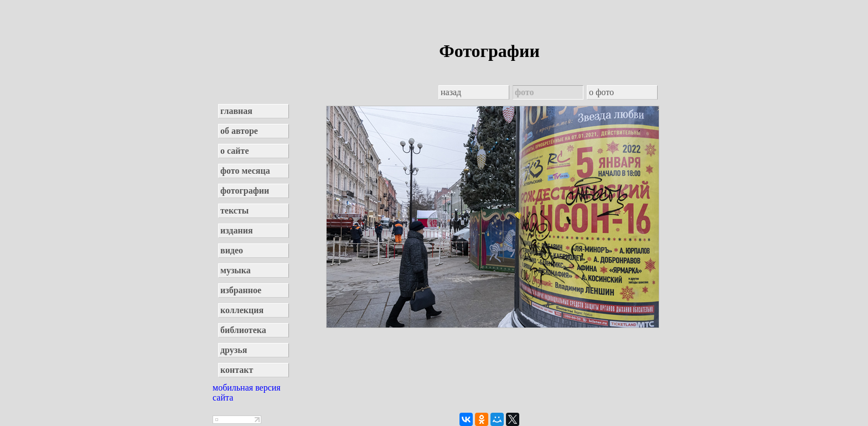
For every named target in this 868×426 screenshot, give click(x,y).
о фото (601, 92)
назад (451, 92)
